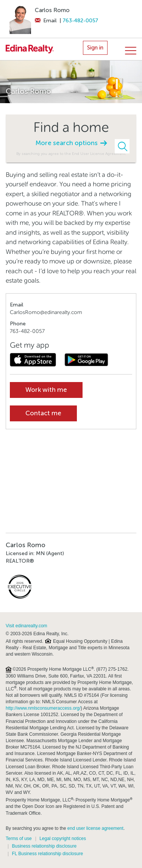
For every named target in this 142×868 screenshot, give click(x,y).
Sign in (95, 48)
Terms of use (19, 839)
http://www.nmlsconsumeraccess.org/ (43, 708)
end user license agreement (95, 828)
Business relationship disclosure (44, 846)
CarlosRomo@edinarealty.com (46, 312)
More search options (71, 143)
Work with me (46, 390)
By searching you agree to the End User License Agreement (71, 154)
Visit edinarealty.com (27, 626)
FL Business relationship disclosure (47, 854)
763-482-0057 (80, 21)
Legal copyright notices (63, 839)
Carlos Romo (52, 10)
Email (46, 21)
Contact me (43, 413)
